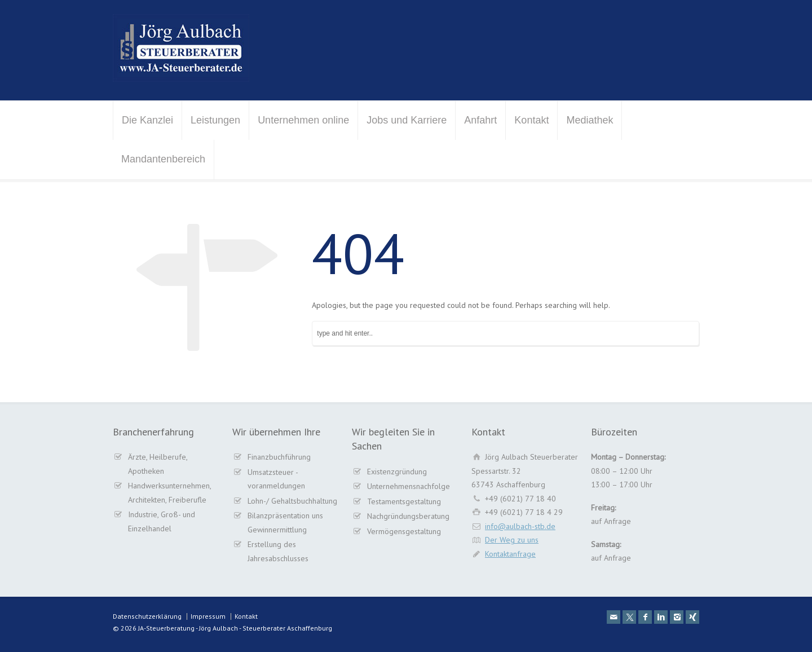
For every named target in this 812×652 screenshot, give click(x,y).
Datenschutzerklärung (147, 616)
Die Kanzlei (147, 120)
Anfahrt (480, 120)
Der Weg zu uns (512, 540)
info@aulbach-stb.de (520, 526)
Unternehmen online (303, 120)
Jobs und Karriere (407, 120)
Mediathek (590, 120)
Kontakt (531, 120)
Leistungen (215, 120)
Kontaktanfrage (510, 554)
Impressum (208, 616)
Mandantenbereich (163, 159)
